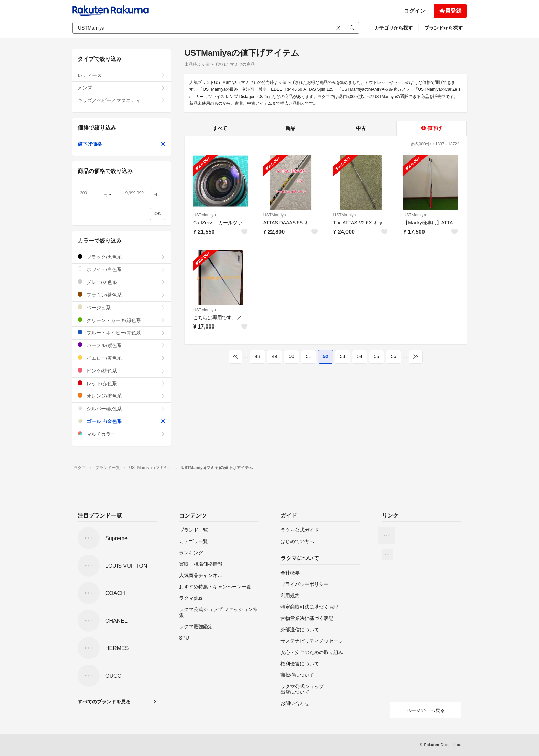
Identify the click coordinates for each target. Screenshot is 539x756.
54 (360, 356)
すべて (220, 128)
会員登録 (450, 11)
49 (275, 356)
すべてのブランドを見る (104, 702)
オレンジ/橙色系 (122, 396)
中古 (361, 128)
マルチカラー (122, 434)
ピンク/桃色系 (122, 371)
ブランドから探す (443, 28)
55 (377, 356)
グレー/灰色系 (122, 282)
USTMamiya (205, 215)
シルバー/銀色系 (122, 408)
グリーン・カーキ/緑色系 (122, 320)
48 (257, 356)
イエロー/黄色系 (122, 358)
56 (394, 356)
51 (309, 356)
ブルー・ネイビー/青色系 (122, 332)
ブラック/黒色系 (122, 257)
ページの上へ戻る (426, 710)
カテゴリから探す (394, 28)
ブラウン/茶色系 (122, 295)
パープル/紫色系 (122, 345)
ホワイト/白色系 (122, 269)
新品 (290, 128)
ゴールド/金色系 (122, 421)
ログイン (415, 11)
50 (291, 356)
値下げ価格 (122, 144)
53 (343, 356)
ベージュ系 (122, 307)
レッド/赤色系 (122, 383)
